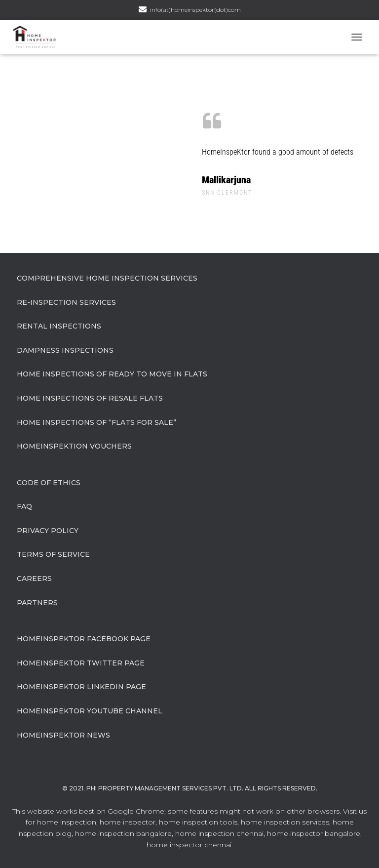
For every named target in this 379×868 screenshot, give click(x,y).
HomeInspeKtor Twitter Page (81, 663)
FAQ (24, 506)
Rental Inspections (59, 326)
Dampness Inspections (65, 350)
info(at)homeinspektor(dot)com (195, 10)
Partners (37, 603)
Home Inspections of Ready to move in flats (112, 374)
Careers (34, 579)
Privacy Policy (48, 531)
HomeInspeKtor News (63, 735)
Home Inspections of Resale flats (90, 398)
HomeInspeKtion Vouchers (74, 446)
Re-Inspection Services (66, 302)
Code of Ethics (49, 483)
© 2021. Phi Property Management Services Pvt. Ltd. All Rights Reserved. (190, 788)
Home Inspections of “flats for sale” (96, 422)
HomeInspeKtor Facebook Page (84, 639)
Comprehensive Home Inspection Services (107, 278)
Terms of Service (53, 554)
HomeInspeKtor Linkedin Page (81, 687)
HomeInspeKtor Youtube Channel (90, 711)
